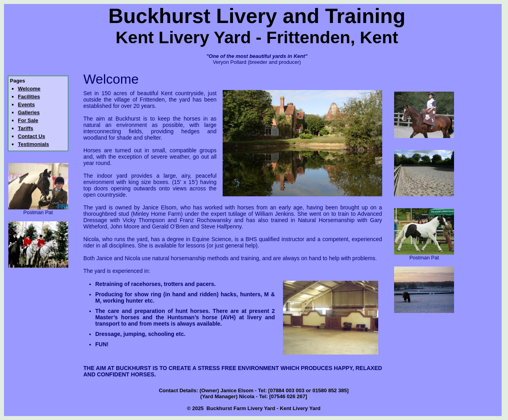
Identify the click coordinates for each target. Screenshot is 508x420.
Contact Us (32, 136)
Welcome (29, 89)
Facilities (29, 97)
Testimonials (34, 144)
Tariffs (26, 128)
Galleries (29, 112)
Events (26, 105)
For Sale (28, 120)
